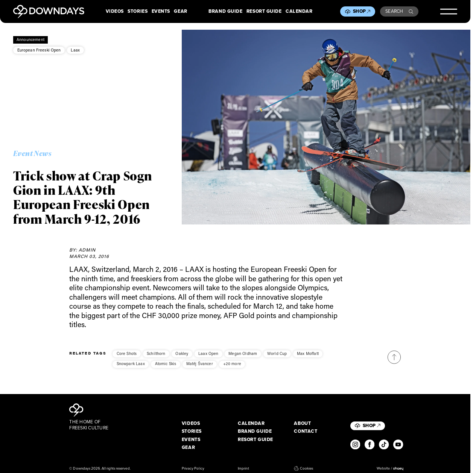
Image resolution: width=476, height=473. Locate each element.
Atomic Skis (166, 368)
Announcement (30, 39)
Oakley (182, 358)
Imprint (243, 468)
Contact (306, 432)
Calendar (299, 12)
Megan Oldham (243, 358)
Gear (180, 12)
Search (399, 11)
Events (161, 12)
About (302, 424)
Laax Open (208, 358)
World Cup (277, 358)
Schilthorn (156, 358)
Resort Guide (264, 12)
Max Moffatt (308, 358)
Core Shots (127, 358)
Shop (362, 11)
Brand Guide (225, 12)
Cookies (303, 468)
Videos (115, 12)
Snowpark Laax (131, 368)
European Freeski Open (39, 50)
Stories (138, 12)
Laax (75, 50)
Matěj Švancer (200, 368)
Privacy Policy (193, 468)
